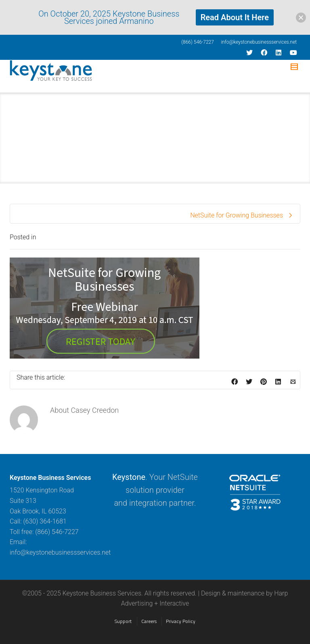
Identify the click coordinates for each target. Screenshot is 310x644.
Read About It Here (235, 17)
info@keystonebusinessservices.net (259, 42)
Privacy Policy (181, 621)
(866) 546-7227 (198, 42)
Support (123, 621)
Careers (149, 621)
